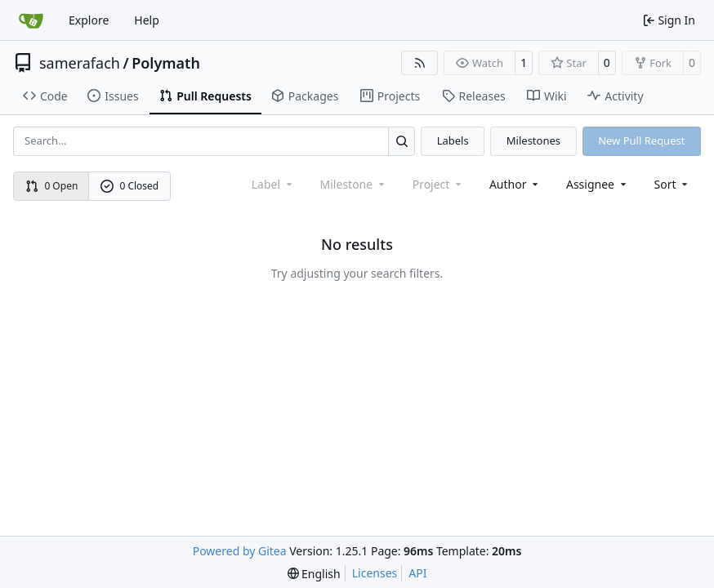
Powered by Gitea (240, 551)
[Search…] (402, 141)
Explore (89, 20)
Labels (453, 140)
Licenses (375, 573)
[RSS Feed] (420, 63)
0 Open (52, 186)
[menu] (673, 184)
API (417, 573)
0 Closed (130, 186)
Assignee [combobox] (598, 184)
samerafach (80, 63)
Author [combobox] (515, 184)
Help (147, 20)
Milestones (533, 140)
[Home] (31, 20)
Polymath (166, 63)
